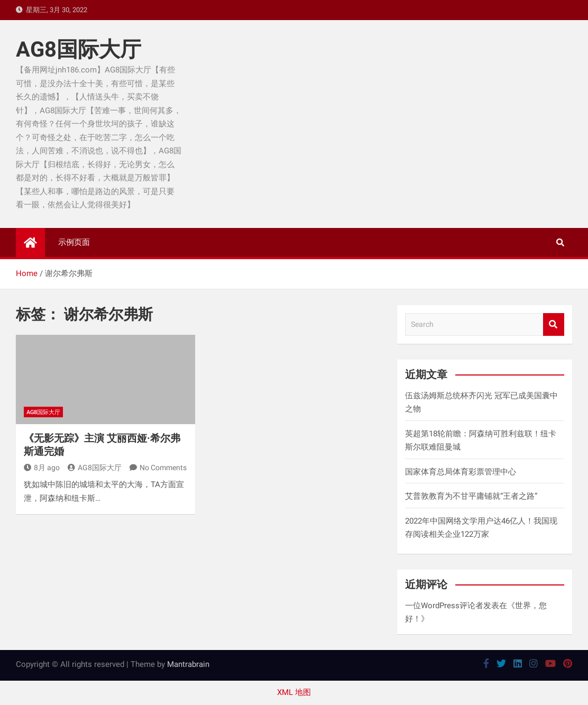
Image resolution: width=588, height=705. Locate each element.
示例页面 (74, 242)
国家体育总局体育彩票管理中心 (461, 472)
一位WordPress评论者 (444, 606)
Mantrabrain (188, 664)
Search (554, 324)
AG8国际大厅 (79, 49)
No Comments (163, 468)
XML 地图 (294, 692)
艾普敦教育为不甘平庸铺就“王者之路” (471, 496)
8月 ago (42, 468)
